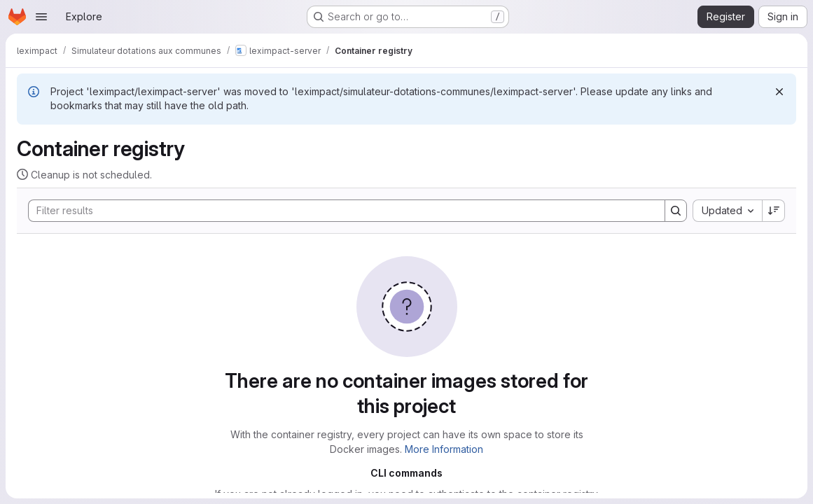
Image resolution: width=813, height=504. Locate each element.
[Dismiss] (779, 92)
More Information (444, 449)
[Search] (340, 211)
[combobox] (727, 211)
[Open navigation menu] (41, 17)
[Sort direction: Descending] (774, 211)
